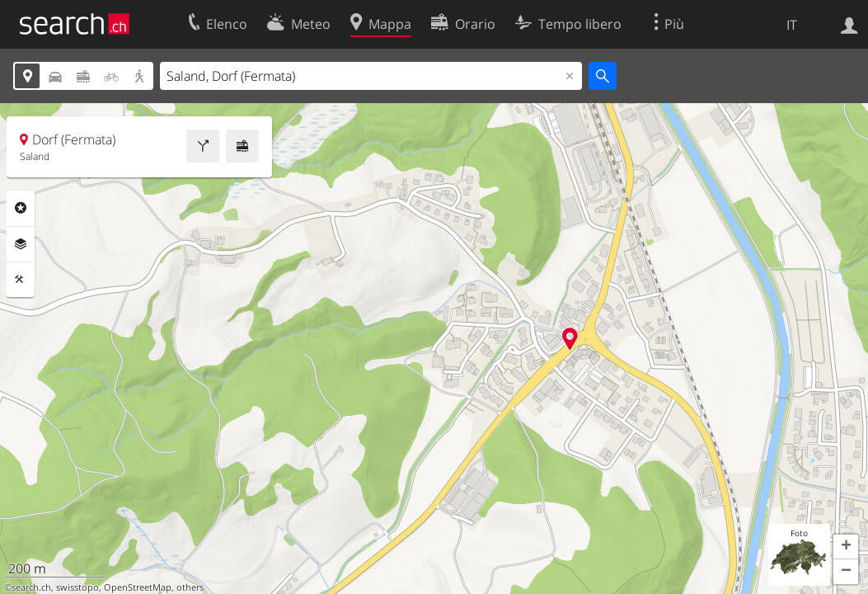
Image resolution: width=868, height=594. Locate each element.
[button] (846, 547)
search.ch (31, 587)
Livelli (21, 244)
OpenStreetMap (138, 587)
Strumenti (21, 280)
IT (792, 25)
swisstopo (77, 587)
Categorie (21, 208)
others (190, 587)
